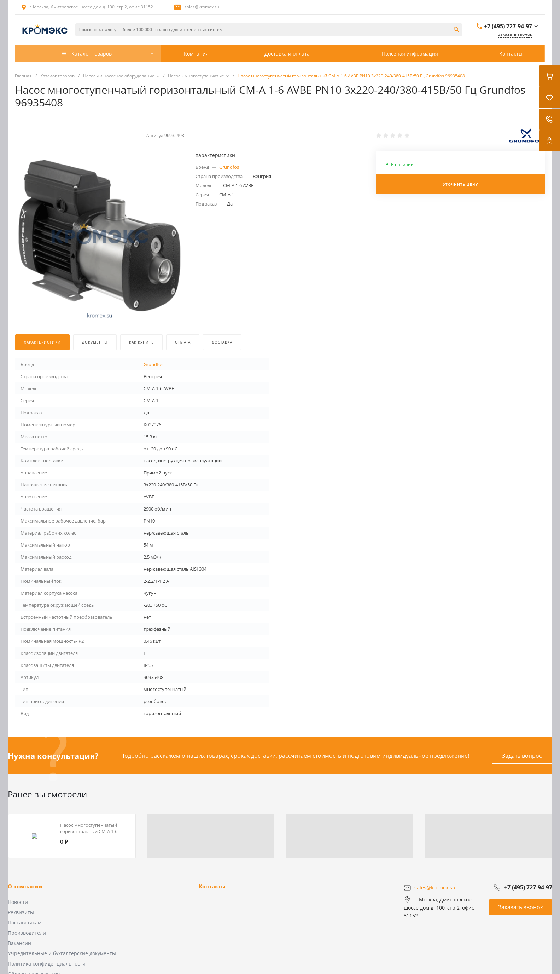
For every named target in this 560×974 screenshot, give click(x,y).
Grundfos (229, 167)
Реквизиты (21, 912)
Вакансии (19, 943)
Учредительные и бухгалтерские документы (62, 953)
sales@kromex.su (202, 7)
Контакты (212, 886)
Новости (18, 902)
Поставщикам (25, 923)
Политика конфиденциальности (47, 964)
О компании (25, 886)
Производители (27, 933)
